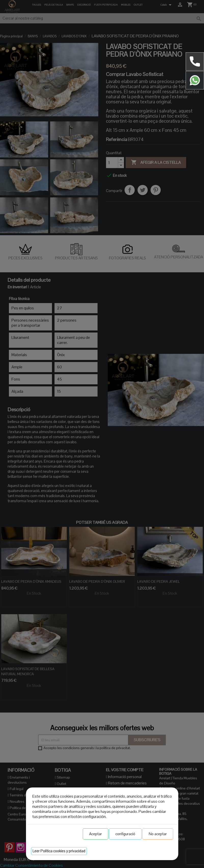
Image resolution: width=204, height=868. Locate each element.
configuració (125, 834)
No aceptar (158, 834)
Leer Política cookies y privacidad (59, 851)
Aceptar (96, 834)
